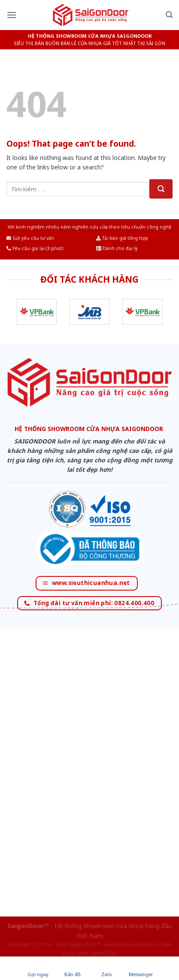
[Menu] (12, 15)
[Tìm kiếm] (169, 15)
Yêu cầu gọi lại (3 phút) (35, 248)
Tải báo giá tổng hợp (122, 238)
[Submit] (161, 189)
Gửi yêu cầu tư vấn (30, 238)
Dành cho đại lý (117, 248)
